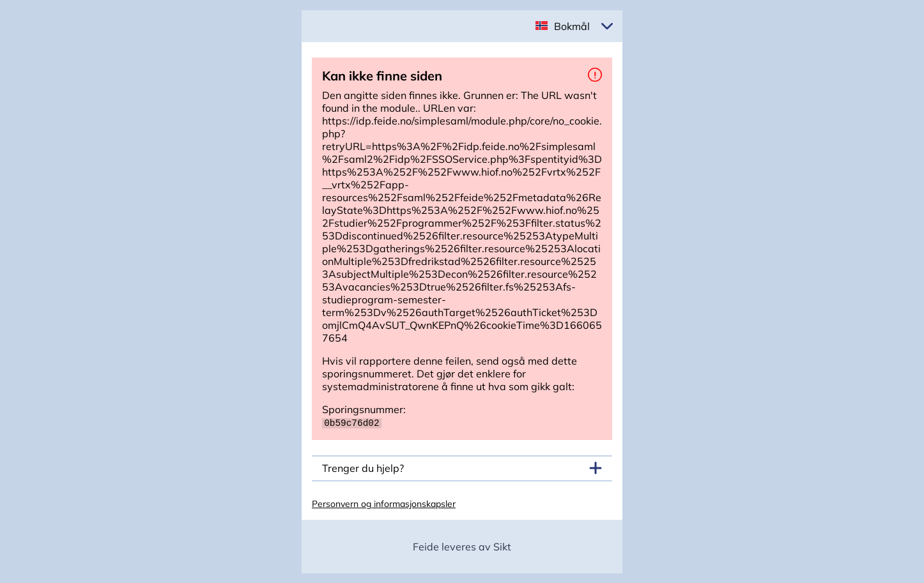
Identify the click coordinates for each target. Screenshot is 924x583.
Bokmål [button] (572, 26)
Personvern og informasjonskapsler (384, 503)
